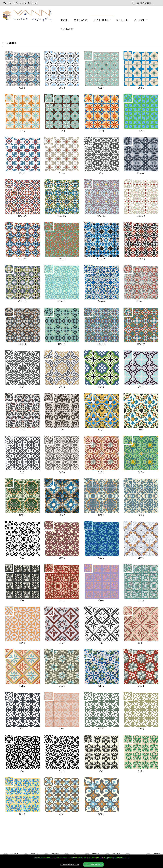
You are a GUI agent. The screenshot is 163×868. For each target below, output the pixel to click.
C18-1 (141, 771)
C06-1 (22, 430)
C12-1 (22, 643)
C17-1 (62, 771)
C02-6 (141, 131)
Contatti (66, 29)
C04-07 (62, 259)
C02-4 (62, 131)
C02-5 (101, 131)
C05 (22, 387)
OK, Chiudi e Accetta (93, 865)
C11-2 (101, 600)
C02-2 (141, 88)
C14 (101, 643)
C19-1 (62, 814)
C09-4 (141, 515)
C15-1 (62, 686)
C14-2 (22, 686)
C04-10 (22, 301)
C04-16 (101, 344)
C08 (22, 472)
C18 (101, 771)
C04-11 (62, 301)
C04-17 (141, 344)
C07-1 (101, 430)
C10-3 (141, 558)
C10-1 (62, 558)
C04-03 (62, 216)
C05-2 (101, 387)
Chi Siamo (81, 20)
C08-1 (62, 472)
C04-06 (22, 259)
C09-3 (101, 515)
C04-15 (62, 344)
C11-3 (141, 600)
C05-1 (62, 387)
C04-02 (22, 216)
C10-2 (101, 558)
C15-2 (101, 686)
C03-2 (62, 173)
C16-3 (141, 729)
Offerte (122, 20)
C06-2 (62, 430)
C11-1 (62, 600)
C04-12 (101, 301)
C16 (22, 729)
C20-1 (101, 814)
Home (64, 20)
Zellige (139, 20)
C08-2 (101, 472)
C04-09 (141, 259)
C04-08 (101, 259)
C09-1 (22, 515)
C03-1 (22, 173)
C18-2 (22, 814)
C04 (101, 173)
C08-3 (141, 472)
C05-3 (141, 387)
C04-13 (141, 301)
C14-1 (141, 643)
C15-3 (141, 686)
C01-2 (62, 88)
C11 (22, 600)
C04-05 (141, 216)
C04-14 (22, 344)
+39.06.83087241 (145, 3)
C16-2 (101, 729)
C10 (22, 558)
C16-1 (62, 729)
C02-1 (101, 88)
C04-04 (101, 216)
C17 (22, 771)
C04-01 (141, 173)
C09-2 (62, 515)
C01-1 (22, 88)
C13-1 (62, 643)
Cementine (101, 20)
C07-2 (141, 430)
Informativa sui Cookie (70, 865)
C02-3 (22, 131)
